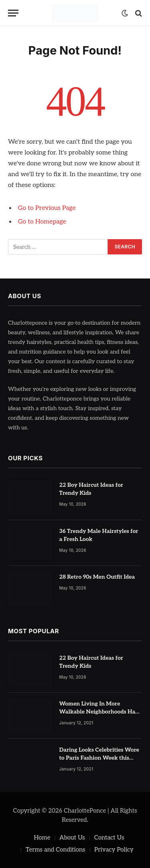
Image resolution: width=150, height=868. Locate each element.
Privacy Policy (114, 850)
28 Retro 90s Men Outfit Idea (97, 577)
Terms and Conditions (55, 850)
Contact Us (109, 838)
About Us (72, 838)
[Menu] (13, 13)
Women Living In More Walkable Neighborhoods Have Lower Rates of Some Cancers (100, 712)
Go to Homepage (42, 222)
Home (42, 838)
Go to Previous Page (47, 208)
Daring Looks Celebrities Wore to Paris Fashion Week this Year (99, 758)
